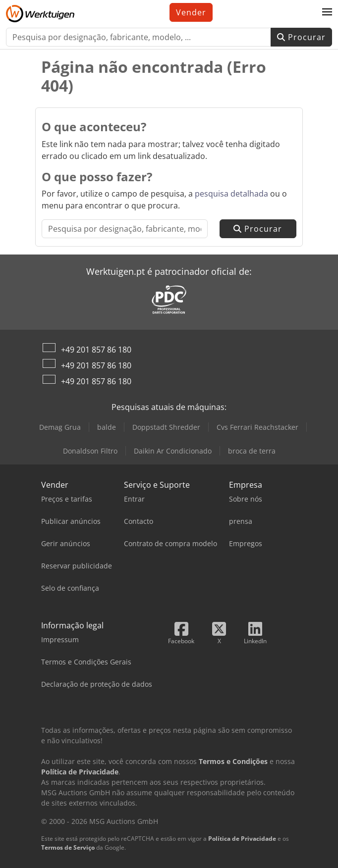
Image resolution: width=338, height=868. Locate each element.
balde (107, 427)
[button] (327, 12)
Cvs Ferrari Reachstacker (257, 427)
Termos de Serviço (68, 847)
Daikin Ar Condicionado (173, 451)
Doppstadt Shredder (166, 427)
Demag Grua (60, 427)
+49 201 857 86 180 (96, 350)
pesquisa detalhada (231, 194)
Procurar (301, 37)
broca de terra (252, 451)
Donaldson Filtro (90, 451)
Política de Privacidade (242, 839)
